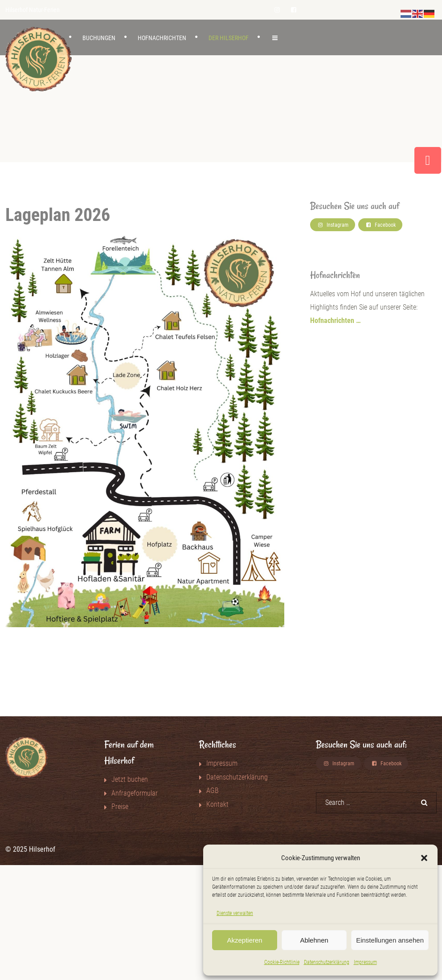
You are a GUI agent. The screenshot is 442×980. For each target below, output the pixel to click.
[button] (424, 858)
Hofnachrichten (162, 38)
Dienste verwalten (235, 913)
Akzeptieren (244, 940)
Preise (120, 806)
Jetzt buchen (130, 779)
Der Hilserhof (229, 38)
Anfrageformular (135, 793)
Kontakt (217, 804)
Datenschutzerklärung (327, 962)
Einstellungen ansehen (390, 940)
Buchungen (99, 38)
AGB (213, 790)
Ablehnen (314, 940)
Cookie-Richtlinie (282, 962)
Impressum (365, 962)
